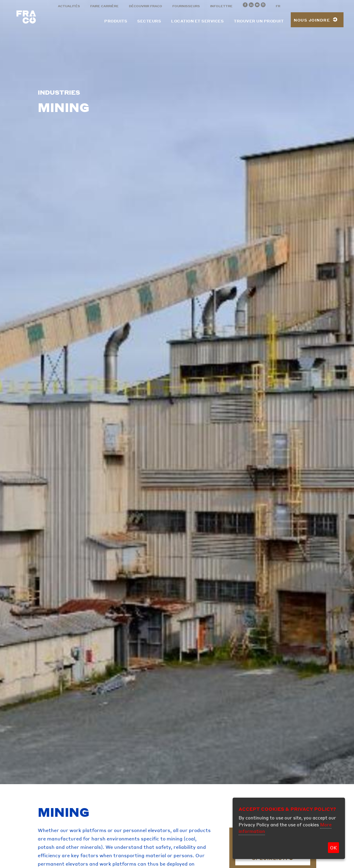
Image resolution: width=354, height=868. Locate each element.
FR (278, 6)
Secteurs (149, 21)
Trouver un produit (259, 21)
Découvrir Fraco (146, 6)
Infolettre (221, 6)
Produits (116, 21)
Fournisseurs (186, 6)
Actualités (69, 6)
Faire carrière (104, 6)
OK (333, 848)
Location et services (197, 21)
